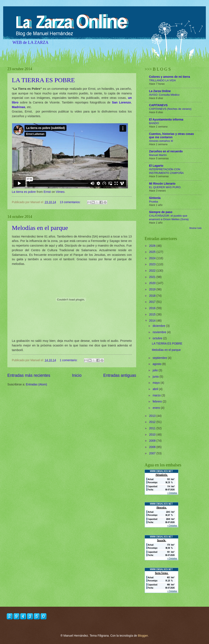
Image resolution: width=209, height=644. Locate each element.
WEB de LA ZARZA (31, 42)
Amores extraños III (161, 141)
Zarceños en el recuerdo (166, 151)
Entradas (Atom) (36, 384)
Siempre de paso (161, 212)
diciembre (159, 326)
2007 (153, 453)
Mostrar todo (195, 228)
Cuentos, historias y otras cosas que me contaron (171, 136)
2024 (153, 258)
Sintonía (155, 198)
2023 (153, 264)
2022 (153, 271)
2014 (153, 321)
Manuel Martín (158, 155)
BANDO (154, 123)
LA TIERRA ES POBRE (43, 80)
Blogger (143, 636)
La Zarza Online (160, 91)
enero (157, 408)
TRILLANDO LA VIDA (162, 80)
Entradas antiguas (120, 375)
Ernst (47, 192)
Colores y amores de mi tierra (170, 77)
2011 (153, 428)
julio (156, 370)
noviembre (160, 332)
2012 (153, 422)
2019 (153, 289)
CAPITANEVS (158, 105)
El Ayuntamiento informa (166, 120)
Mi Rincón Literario (162, 184)
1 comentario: (69, 360)
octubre (158, 338)
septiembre (160, 358)
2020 (153, 283)
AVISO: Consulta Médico (164, 95)
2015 (153, 315)
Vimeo (60, 192)
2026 (153, 246)
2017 (153, 302)
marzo (157, 395)
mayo (157, 383)
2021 (153, 277)
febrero (158, 402)
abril (156, 389)
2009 (153, 441)
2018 (153, 296)
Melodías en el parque (40, 228)
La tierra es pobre (24, 192)
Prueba (153, 202)
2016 (153, 308)
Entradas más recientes (29, 375)
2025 (153, 252)
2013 (153, 416)
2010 (153, 435)
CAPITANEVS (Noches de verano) (170, 109)
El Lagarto (156, 166)
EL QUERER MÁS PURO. (165, 187)
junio (156, 377)
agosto (157, 364)
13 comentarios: (71, 202)
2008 (153, 447)
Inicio (77, 375)
